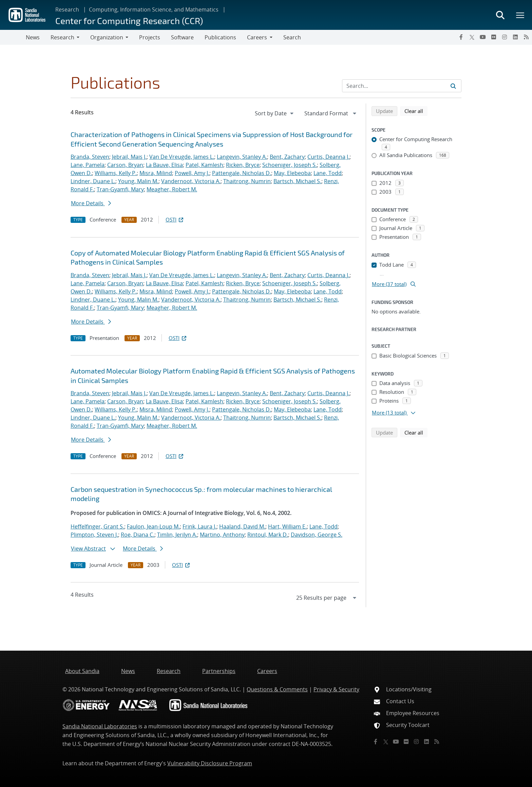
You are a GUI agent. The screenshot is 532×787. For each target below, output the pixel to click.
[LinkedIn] (515, 37)
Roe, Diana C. (138, 535)
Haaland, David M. (242, 526)
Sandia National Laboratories (100, 726)
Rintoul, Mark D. (268, 535)
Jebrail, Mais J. (129, 157)
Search (292, 37)
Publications (220, 37)
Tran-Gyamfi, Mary (120, 189)
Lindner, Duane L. (93, 181)
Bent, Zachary (287, 157)
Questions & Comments (277, 689)
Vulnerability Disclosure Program (210, 763)
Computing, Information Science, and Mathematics (154, 9)
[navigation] (275, 113)
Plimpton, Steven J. (94, 535)
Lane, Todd (328, 173)
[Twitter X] (472, 37)
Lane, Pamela (88, 165)
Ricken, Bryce (243, 165)
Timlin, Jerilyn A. (177, 535)
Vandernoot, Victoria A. (191, 181)
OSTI (175, 219)
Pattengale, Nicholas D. (242, 173)
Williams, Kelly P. (116, 173)
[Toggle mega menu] (520, 15)
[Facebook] (461, 37)
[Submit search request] (453, 86)
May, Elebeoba (292, 173)
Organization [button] (107, 37)
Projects (150, 37)
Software (182, 37)
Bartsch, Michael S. (297, 181)
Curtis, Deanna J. (328, 157)
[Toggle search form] (500, 15)
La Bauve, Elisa (164, 165)
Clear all (416, 111)
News (33, 37)
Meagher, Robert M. (172, 189)
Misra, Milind (156, 173)
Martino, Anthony (222, 535)
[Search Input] (402, 86)
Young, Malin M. (138, 181)
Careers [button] (257, 37)
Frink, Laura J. (199, 526)
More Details (91, 203)
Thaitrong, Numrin (247, 181)
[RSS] (526, 37)
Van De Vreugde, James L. (182, 157)
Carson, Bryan (125, 165)
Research (67, 9)
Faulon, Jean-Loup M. (153, 526)
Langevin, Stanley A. (242, 157)
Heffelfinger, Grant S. (97, 526)
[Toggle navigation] (13, 37)
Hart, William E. (287, 526)
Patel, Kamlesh (204, 165)
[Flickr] (494, 37)
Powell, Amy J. (192, 173)
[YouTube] (483, 37)
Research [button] (62, 37)
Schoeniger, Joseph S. (290, 165)
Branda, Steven (90, 157)
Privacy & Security (336, 689)
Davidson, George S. (317, 535)
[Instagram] (505, 37)
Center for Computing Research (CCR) (129, 21)
